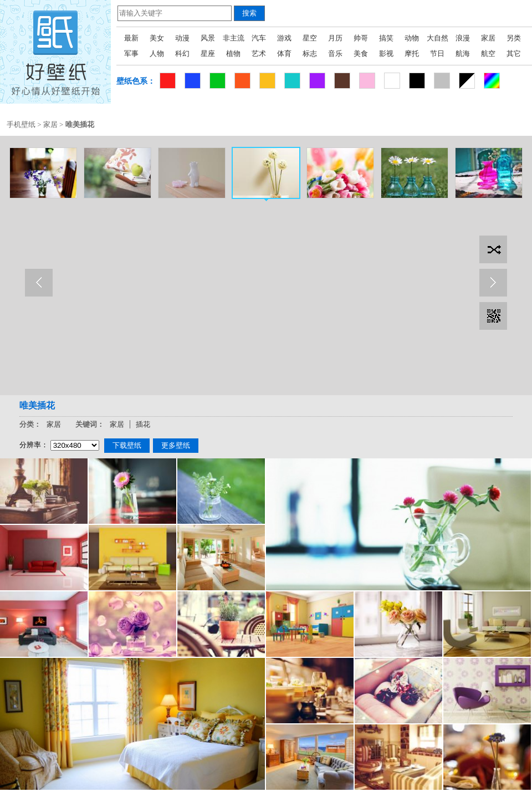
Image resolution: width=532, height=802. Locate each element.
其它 (514, 53)
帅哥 (361, 38)
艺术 (259, 53)
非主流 (234, 38)
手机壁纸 (21, 124)
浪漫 (463, 38)
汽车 (259, 38)
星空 (310, 38)
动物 (412, 38)
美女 (157, 38)
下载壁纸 (127, 445)
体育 (284, 53)
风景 (208, 38)
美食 (361, 53)
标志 (310, 53)
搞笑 (386, 38)
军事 (131, 53)
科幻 (182, 53)
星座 (208, 53)
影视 (386, 53)
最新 (131, 38)
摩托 (412, 53)
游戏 (284, 38)
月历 (335, 38)
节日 (437, 53)
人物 (157, 53)
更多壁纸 (176, 445)
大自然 (438, 38)
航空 (488, 53)
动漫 (182, 38)
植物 (233, 53)
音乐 (335, 53)
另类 (514, 38)
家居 (488, 38)
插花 (143, 424)
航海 (463, 53)
